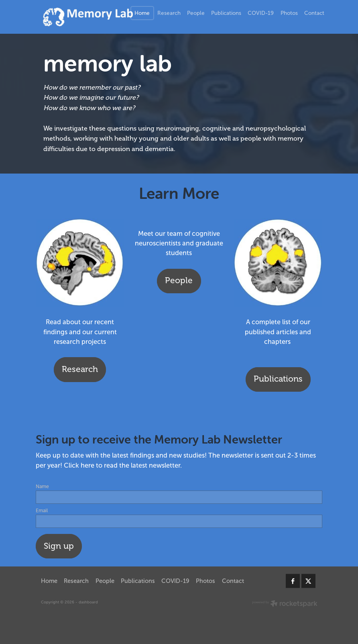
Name (42, 487)
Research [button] (80, 369)
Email (42, 511)
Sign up (59, 546)
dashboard (88, 602)
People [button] (179, 280)
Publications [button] (278, 379)
